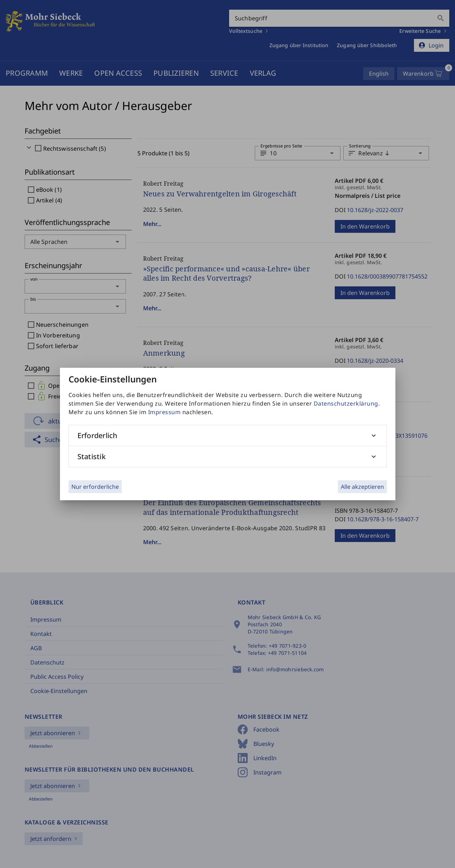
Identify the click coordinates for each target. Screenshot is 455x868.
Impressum (165, 412)
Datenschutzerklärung (346, 403)
